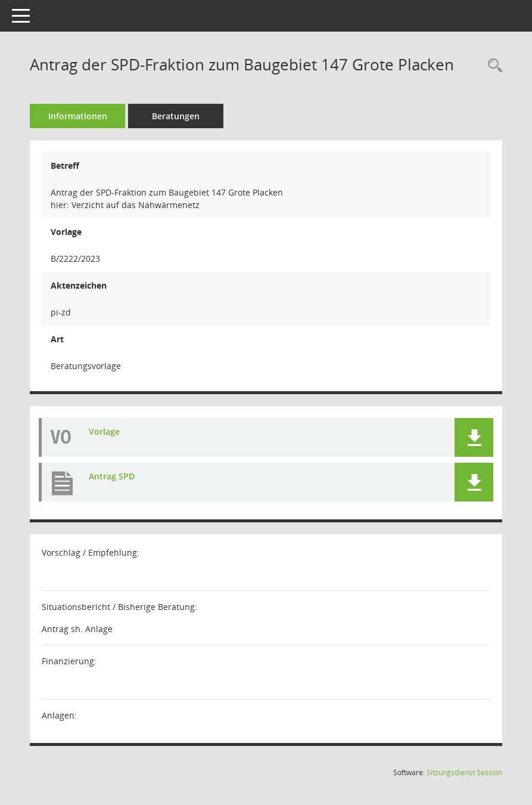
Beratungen (176, 116)
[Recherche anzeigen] (492, 66)
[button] (474, 437)
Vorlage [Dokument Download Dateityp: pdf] (104, 431)
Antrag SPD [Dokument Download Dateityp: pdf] (112, 476)
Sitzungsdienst (464, 773)
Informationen (78, 116)
